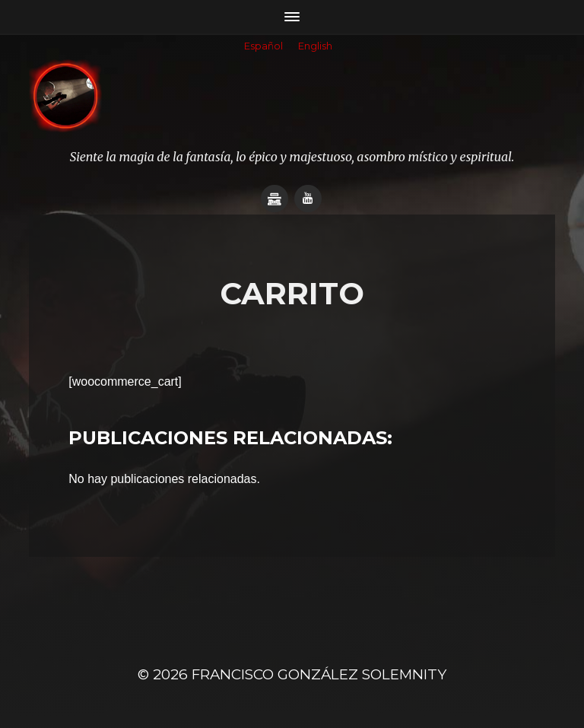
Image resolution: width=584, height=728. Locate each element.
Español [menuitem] (263, 46)
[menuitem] (263, 47)
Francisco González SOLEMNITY (319, 674)
